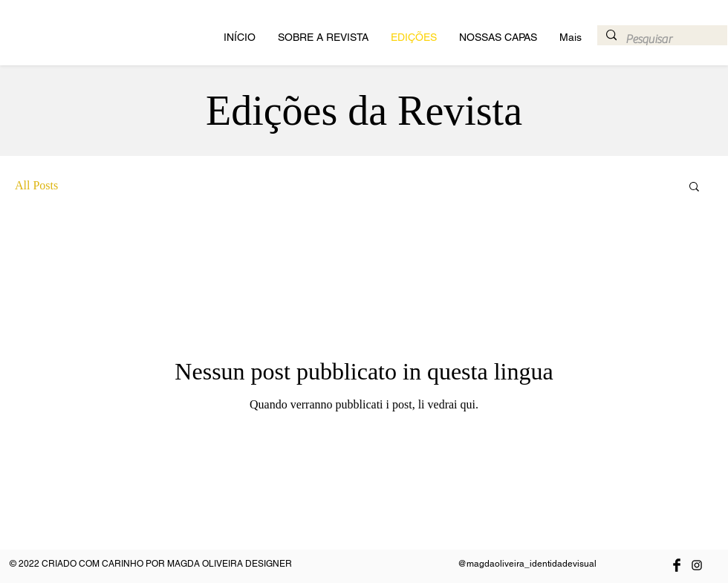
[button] (694, 188)
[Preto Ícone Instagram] (697, 565)
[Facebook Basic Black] (677, 565)
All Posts (36, 185)
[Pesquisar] (661, 39)
